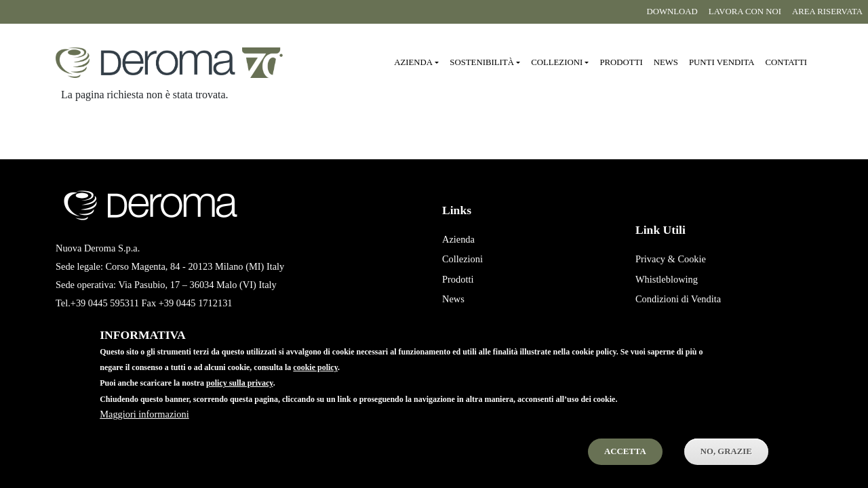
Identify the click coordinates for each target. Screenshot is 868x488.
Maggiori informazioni (144, 426)
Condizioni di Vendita (678, 299)
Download (672, 12)
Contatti (786, 62)
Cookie (692, 259)
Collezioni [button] (557, 62)
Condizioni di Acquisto (681, 319)
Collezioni (462, 259)
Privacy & (655, 259)
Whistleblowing (667, 279)
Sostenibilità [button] (482, 62)
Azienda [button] (413, 62)
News (666, 62)
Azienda (458, 239)
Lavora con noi (745, 12)
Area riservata (827, 12)
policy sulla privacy (240, 396)
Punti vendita (722, 62)
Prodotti (621, 62)
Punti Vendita (469, 319)
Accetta (625, 464)
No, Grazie (726, 464)
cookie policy (315, 380)
